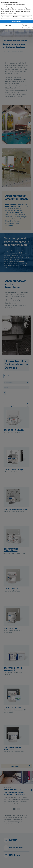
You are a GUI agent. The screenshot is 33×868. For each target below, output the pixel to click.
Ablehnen (25, 25)
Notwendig (6, 17)
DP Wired (30, 28)
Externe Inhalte (26, 17)
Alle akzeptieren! (16, 22)
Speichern (8, 25)
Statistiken (15, 17)
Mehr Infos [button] (13, 14)
